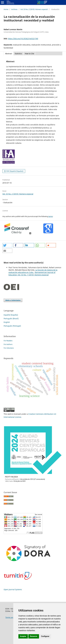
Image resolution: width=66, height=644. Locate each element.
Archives (14, 9)
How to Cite (29, 54)
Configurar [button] (45, 636)
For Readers (8, 341)
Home (6, 9)
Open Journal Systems (13, 589)
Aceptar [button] (23, 636)
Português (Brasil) (11, 319)
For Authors (8, 344)
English (7, 322)
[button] (7, 245)
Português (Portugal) (12, 326)
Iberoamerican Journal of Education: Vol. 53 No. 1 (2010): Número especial (32, 274)
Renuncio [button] (34, 636)
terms (50, 216)
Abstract (9, 54)
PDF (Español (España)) (15, 171)
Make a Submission (13, 300)
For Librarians (9, 348)
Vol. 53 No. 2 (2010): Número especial (34, 9)
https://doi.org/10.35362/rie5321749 (23, 39)
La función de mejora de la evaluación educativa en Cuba (33, 271)
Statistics (18, 54)
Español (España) (11, 315)
